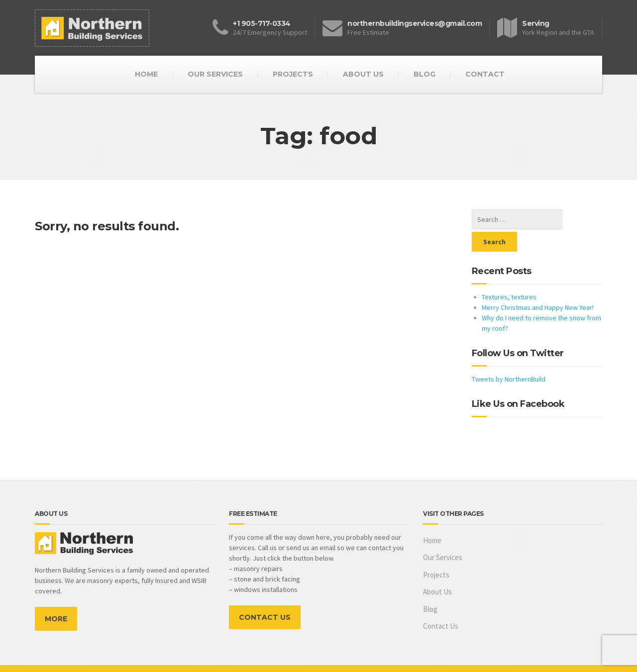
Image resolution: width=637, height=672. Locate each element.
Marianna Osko (580, 657)
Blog (430, 587)
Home (432, 518)
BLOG (425, 74)
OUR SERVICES (215, 74)
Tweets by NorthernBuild (509, 357)
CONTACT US (265, 595)
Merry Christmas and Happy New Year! (538, 285)
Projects (436, 552)
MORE (56, 596)
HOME (146, 74)
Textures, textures (509, 275)
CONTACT (485, 74)
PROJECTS (293, 74)
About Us (437, 569)
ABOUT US (363, 74)
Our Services (443, 535)
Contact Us (441, 604)
